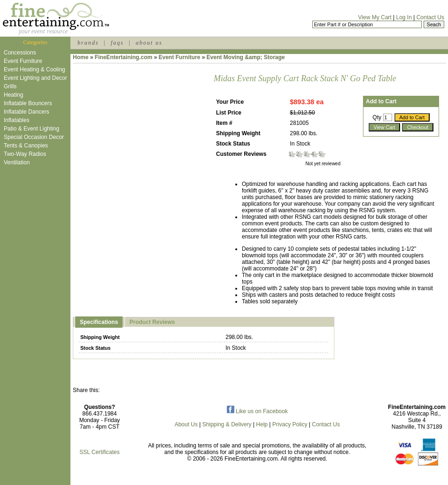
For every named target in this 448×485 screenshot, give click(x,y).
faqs (117, 43)
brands (88, 43)
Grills (10, 86)
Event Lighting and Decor (35, 78)
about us (149, 43)
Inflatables (17, 120)
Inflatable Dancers (27, 112)
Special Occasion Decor (34, 137)
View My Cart (375, 17)
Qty (377, 117)
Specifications (99, 322)
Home (81, 57)
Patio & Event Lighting (31, 129)
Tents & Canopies (26, 146)
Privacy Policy (290, 424)
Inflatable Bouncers (28, 103)
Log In (404, 17)
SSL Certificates (100, 452)
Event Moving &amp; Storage (246, 57)
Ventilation (17, 162)
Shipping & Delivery (227, 424)
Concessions (20, 53)
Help (262, 424)
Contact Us (430, 17)
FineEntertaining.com (124, 57)
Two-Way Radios (25, 154)
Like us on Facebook (257, 411)
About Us (186, 424)
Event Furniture (23, 61)
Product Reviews (152, 322)
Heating (13, 95)
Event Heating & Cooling (35, 69)
